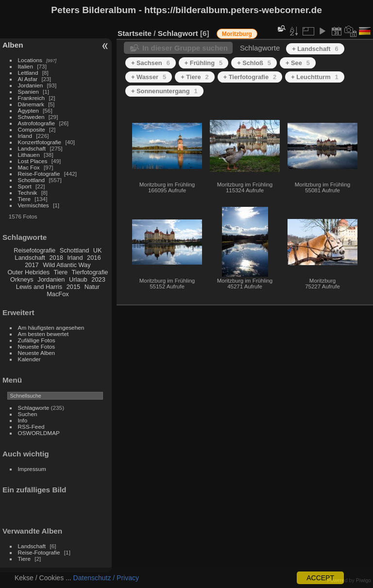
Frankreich (32, 98)
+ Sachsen (151, 63)
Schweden (31, 117)
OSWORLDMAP (39, 433)
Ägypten (28, 110)
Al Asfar (28, 79)
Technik (28, 193)
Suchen (28, 414)
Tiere (24, 199)
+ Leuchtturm (315, 77)
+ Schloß (254, 63)
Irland (25, 136)
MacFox (58, 294)
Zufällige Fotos (37, 340)
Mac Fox (29, 167)
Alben (13, 45)
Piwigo (364, 580)
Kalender (29, 359)
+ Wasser (149, 77)
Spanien (28, 92)
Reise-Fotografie (39, 174)
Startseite (135, 33)
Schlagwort (178, 33)
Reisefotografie (34, 250)
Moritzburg (237, 34)
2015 (73, 287)
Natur (92, 287)
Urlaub (78, 279)
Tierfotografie (90, 272)
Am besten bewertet (43, 334)
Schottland (32, 180)
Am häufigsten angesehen (51, 328)
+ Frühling (203, 63)
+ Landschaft (315, 49)
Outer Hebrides (28, 272)
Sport (25, 186)
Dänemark (31, 104)
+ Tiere (195, 77)
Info (23, 420)
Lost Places (33, 161)
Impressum (32, 469)
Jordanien (31, 85)
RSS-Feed (31, 427)
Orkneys (22, 279)
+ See (298, 63)
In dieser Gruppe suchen (185, 48)
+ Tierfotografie (250, 77)
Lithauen (29, 155)
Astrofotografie (37, 123)
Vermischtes (34, 205)
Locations (30, 60)
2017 (32, 265)
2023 (98, 279)
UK (98, 250)
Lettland (28, 73)
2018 (56, 258)
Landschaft (32, 148)
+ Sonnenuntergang (164, 91)
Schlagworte (34, 408)
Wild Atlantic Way (67, 265)
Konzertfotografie (40, 142)
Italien (25, 66)
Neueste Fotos (37, 346)
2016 (94, 258)
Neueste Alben (37, 353)
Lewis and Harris (39, 287)
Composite (32, 129)
